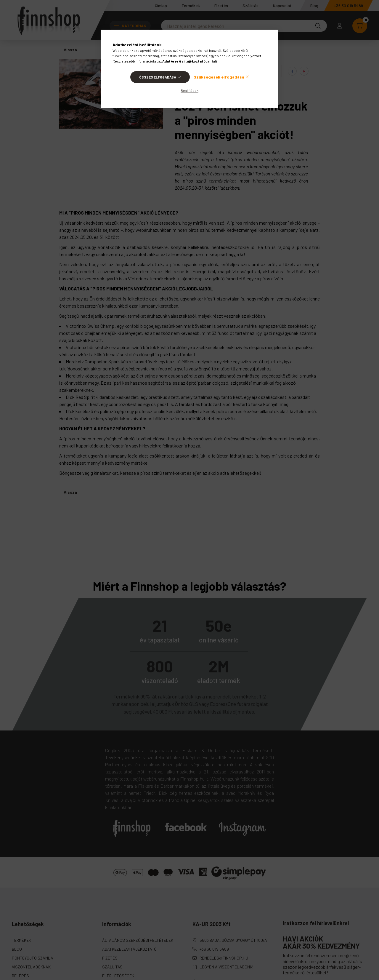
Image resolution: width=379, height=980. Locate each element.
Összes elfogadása (158, 77)
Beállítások (189, 90)
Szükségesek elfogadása (219, 77)
